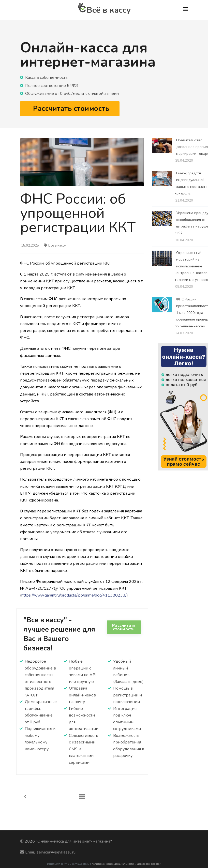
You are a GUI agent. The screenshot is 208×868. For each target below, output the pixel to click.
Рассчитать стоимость (124, 627)
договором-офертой (149, 864)
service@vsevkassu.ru (56, 852)
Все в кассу (55, 246)
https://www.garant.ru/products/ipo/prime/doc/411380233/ (74, 595)
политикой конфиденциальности (113, 864)
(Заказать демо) (128, 682)
